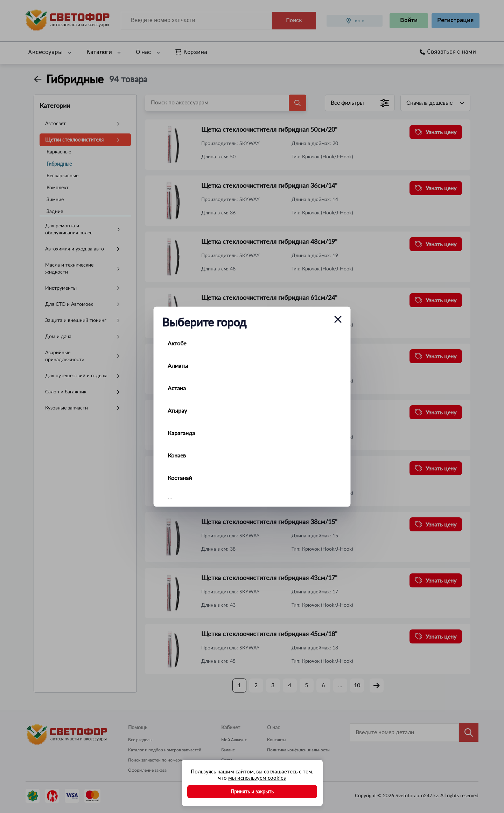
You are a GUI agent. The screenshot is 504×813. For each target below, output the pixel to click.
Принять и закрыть (252, 791)
